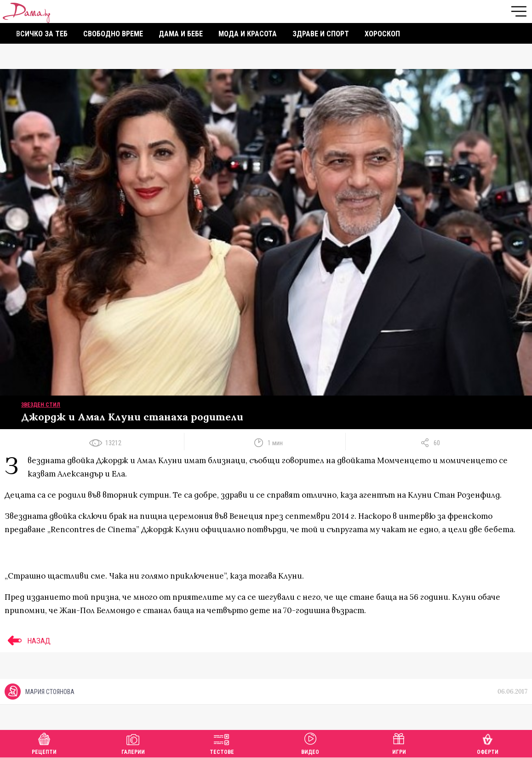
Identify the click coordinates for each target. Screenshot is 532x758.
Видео (310, 743)
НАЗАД (28, 641)
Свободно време (113, 34)
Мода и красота (248, 34)
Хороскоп (382, 34)
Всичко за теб (42, 34)
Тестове (222, 743)
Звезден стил (41, 405)
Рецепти (44, 743)
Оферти (488, 743)
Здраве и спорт (321, 34)
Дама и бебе (181, 34)
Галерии (133, 743)
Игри (399, 743)
